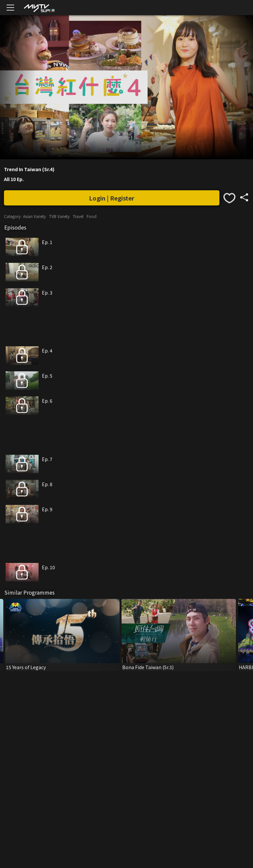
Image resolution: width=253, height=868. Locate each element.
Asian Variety (34, 216)
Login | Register (112, 198)
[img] (39, 8)
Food (92, 216)
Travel (78, 216)
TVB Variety (59, 216)
